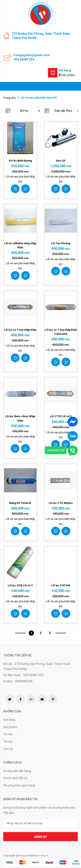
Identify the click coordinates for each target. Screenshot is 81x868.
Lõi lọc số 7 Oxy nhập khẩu (20, 330)
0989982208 (56, 450)
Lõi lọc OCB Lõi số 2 (20, 585)
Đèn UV (61, 161)
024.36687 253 (24, 59)
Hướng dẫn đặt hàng (17, 771)
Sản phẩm (10, 727)
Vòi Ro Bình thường (20, 161)
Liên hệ (8, 749)
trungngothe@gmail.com (32, 55)
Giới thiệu (9, 720)
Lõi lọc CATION (61, 585)
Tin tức (8, 741)
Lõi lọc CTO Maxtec (61, 503)
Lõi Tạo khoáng (61, 243)
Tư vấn (8, 734)
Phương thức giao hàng (19, 785)
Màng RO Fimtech (20, 503)
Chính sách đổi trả (15, 778)
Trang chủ (9, 98)
